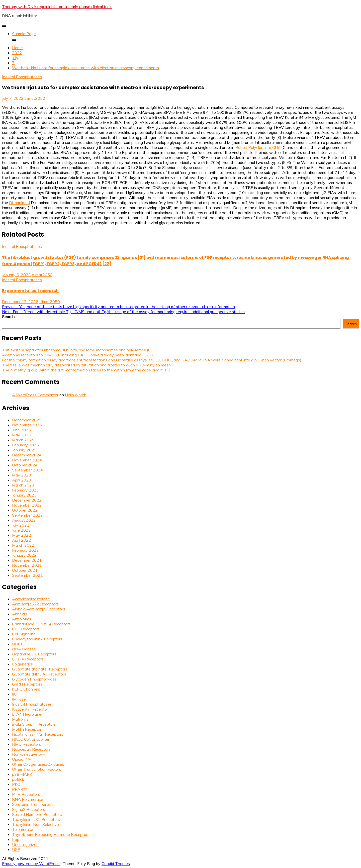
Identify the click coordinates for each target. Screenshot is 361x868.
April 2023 (22, 480)
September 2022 (27, 515)
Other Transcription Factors (37, 769)
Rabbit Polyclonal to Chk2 (259, 147)
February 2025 (25, 445)
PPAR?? (20, 789)
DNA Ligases (24, 649)
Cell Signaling (24, 634)
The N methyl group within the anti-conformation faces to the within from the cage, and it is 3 (86, 370)
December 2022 (27, 500)
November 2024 (27, 460)
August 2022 (24, 520)
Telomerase (23, 829)
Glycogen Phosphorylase (34, 679)
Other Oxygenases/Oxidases (38, 764)
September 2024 (27, 470)
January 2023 (24, 495)
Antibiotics (22, 619)
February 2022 (25, 550)
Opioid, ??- (21, 759)
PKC (16, 784)
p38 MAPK (22, 774)
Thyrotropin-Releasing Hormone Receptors (51, 834)
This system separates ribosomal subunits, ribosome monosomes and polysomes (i (75, 350)
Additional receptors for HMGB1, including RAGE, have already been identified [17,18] (79, 355)
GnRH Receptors (27, 684)
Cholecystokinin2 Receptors (37, 639)
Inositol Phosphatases (22, 77)
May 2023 (22, 475)
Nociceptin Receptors (31, 749)
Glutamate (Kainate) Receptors (40, 669)
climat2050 (35, 98)
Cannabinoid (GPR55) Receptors (41, 624)
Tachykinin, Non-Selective (35, 824)
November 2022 (27, 505)
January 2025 (24, 450)
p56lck (18, 779)
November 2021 (27, 565)
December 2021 (27, 560)
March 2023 (23, 485)
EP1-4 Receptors (28, 659)
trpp (16, 839)
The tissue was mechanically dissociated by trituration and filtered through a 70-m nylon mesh (86, 365)
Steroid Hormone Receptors (37, 814)
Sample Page (24, 34)
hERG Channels (26, 689)
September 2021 (27, 575)
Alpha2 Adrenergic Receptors (39, 609)
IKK (15, 694)
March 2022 (23, 545)
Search (8, 317)
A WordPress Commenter (35, 395)
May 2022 (22, 535)
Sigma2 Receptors (29, 809)
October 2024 (25, 465)
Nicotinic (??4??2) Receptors (38, 734)
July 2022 (21, 525)
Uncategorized (25, 844)
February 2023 (25, 490)
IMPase (19, 699)
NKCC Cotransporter (31, 739)
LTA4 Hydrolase (27, 714)
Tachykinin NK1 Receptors (36, 819)
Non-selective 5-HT (30, 754)
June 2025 (21, 430)
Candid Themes (116, 863)
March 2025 (23, 440)
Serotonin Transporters (33, 804)
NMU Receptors (27, 744)
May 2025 (22, 435)
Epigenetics (22, 664)
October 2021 (25, 570)
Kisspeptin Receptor (30, 709)
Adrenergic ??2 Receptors (35, 604)
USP (16, 849)
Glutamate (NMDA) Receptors (39, 674)
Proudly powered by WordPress (31, 863)
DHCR (18, 644)
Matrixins (20, 719)
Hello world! (75, 395)
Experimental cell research (30, 291)
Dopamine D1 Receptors (34, 654)
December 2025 (27, 420)
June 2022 (21, 530)
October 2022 (25, 510)
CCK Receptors (26, 629)
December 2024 (27, 455)
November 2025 (27, 425)
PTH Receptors (26, 794)
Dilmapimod (19, 203)
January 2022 (24, 555)
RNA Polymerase (28, 799)
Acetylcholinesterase (31, 599)
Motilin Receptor (27, 729)
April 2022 (22, 540)
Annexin (20, 614)
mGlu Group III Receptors (34, 724)
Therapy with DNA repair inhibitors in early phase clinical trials (57, 7)
